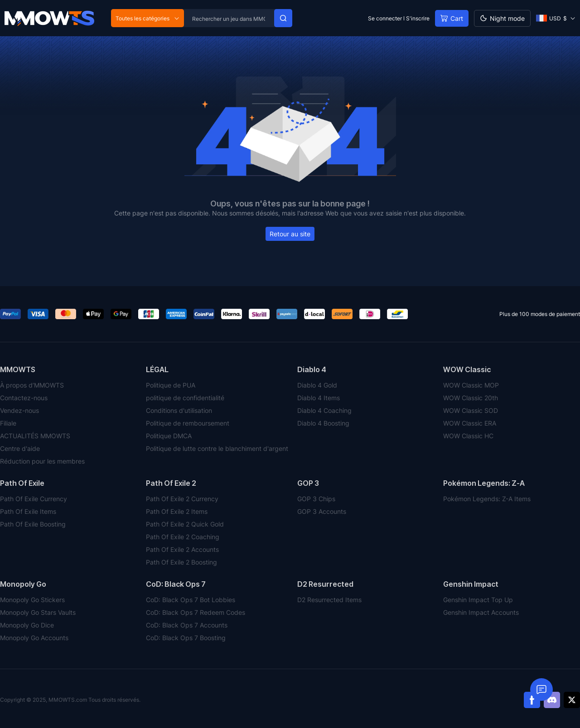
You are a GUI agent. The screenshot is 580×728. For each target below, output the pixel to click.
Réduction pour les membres (42, 461)
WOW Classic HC (468, 436)
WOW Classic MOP (471, 385)
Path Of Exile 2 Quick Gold (185, 524)
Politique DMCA (169, 436)
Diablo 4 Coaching (324, 410)
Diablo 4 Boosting (323, 423)
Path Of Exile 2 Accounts (182, 549)
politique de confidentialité (185, 398)
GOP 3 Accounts (322, 511)
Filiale (8, 423)
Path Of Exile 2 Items (177, 511)
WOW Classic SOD (471, 410)
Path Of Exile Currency (34, 499)
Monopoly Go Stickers (32, 600)
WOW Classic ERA (470, 423)
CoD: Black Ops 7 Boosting (186, 638)
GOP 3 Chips (316, 499)
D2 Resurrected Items (329, 600)
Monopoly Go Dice (27, 625)
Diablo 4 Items (319, 398)
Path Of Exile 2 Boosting (181, 562)
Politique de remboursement (188, 423)
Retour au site (290, 234)
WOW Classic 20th (471, 398)
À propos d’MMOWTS (32, 385)
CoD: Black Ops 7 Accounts (187, 625)
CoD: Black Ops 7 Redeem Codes (196, 612)
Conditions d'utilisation (179, 410)
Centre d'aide (20, 448)
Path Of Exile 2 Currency (182, 499)
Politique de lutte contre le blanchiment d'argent (217, 448)
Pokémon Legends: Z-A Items (487, 499)
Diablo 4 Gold (317, 385)
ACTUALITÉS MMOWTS (35, 436)
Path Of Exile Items (28, 511)
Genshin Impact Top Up (478, 600)
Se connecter (385, 18)
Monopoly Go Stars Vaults (38, 612)
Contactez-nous (24, 398)
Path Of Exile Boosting (33, 524)
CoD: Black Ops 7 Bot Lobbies (191, 600)
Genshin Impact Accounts (481, 612)
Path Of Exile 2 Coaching (183, 537)
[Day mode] (502, 18)
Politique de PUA (171, 385)
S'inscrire (418, 18)
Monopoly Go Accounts (34, 638)
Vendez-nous (19, 410)
